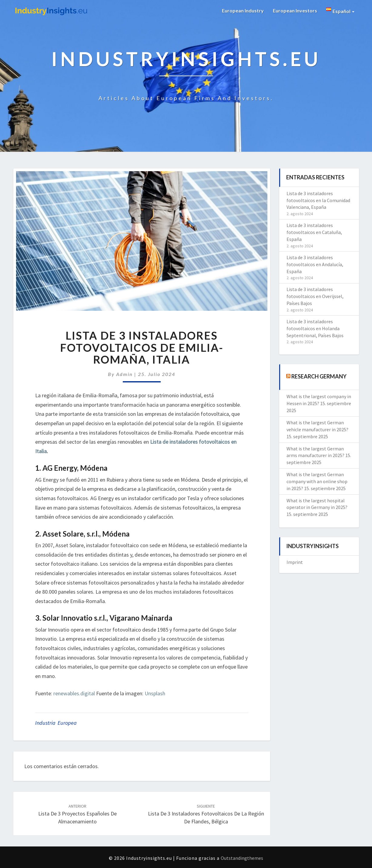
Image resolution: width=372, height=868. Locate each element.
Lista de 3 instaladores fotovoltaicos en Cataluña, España (314, 232)
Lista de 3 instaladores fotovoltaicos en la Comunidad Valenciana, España (318, 200)
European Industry (243, 10)
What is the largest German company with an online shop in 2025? (317, 481)
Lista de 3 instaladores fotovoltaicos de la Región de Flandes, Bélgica (206, 814)
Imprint (295, 562)
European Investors (295, 10)
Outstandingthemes (242, 858)
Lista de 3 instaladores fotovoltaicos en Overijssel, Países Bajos (315, 296)
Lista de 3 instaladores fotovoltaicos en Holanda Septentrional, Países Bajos (315, 328)
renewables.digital (74, 693)
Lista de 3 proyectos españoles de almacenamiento (77, 814)
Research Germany (319, 376)
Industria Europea (56, 723)
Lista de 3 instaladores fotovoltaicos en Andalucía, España (315, 264)
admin (124, 374)
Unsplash (155, 693)
